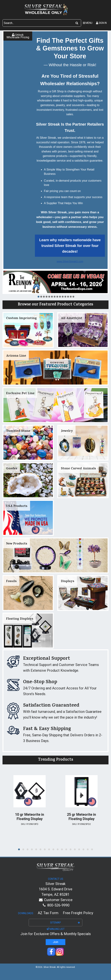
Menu (88, 23)
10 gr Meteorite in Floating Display (30, 817)
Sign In (101, 23)
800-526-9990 (56, 905)
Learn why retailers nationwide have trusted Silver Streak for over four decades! (70, 246)
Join (56, 942)
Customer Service (56, 900)
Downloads (26, 913)
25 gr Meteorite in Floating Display (81, 817)
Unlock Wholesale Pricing (18, 36)
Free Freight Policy (78, 913)
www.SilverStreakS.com (70, 261)
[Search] (77, 23)
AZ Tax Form (48, 913)
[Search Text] (38, 23)
